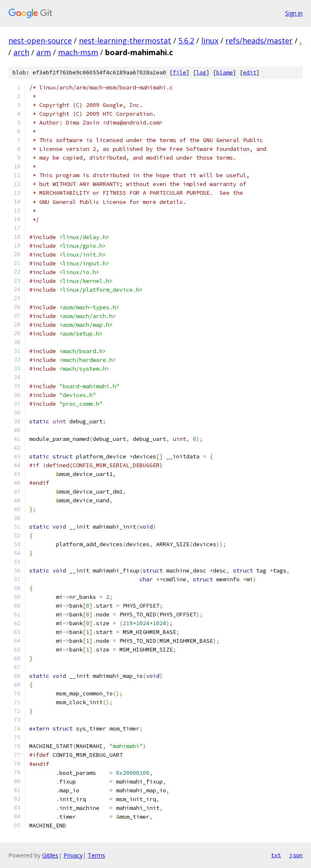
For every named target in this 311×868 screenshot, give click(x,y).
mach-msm (78, 52)
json (296, 855)
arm (44, 52)
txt (276, 855)
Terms (96, 855)
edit (250, 73)
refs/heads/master (259, 41)
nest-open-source (40, 41)
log (201, 73)
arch (21, 52)
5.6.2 (186, 41)
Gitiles (50, 855)
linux (210, 41)
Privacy (73, 855)
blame (225, 73)
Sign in (294, 13)
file (180, 73)
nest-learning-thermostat (125, 41)
